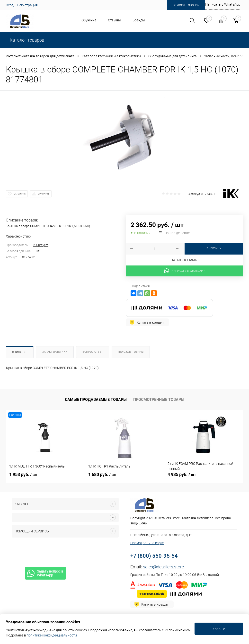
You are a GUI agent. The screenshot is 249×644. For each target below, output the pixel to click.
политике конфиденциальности (52, 635)
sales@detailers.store (163, 567)
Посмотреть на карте (147, 543)
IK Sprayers (41, 245)
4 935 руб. (182, 474)
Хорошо (219, 629)
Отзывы (114, 20)
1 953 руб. (23, 474)
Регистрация (27, 5)
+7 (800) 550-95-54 (154, 556)
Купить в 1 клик (184, 260)
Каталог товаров (27, 40)
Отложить (20, 194)
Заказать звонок (186, 5)
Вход (10, 5)
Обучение (89, 20)
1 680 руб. (102, 474)
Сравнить (44, 194)
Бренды (139, 20)
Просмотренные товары (159, 400)
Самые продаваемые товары (96, 400)
